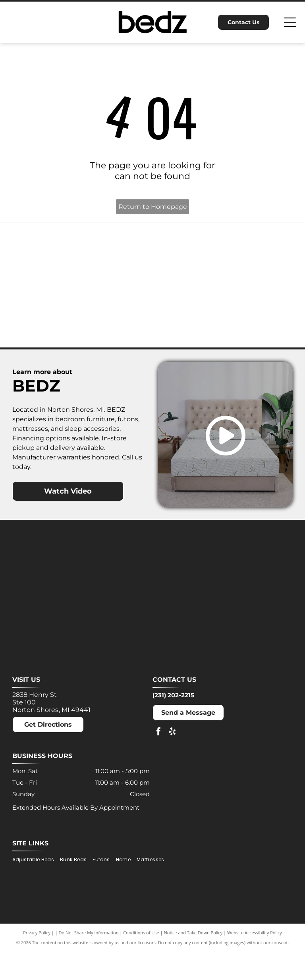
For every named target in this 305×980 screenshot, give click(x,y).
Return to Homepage (153, 207)
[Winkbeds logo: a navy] (189, 336)
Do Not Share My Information (89, 961)
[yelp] (172, 761)
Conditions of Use (141, 961)
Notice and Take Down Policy (193, 961)
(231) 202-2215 (173, 724)
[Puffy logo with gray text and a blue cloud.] (116, 336)
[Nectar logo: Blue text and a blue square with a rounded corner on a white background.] (44, 336)
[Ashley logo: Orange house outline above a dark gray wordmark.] (44, 263)
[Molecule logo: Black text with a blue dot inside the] (261, 263)
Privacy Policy (37, 961)
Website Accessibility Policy (255, 961)
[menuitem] (36, 888)
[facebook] (158, 761)
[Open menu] (290, 22)
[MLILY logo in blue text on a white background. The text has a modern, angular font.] (189, 263)
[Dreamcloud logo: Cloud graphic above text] (116, 263)
